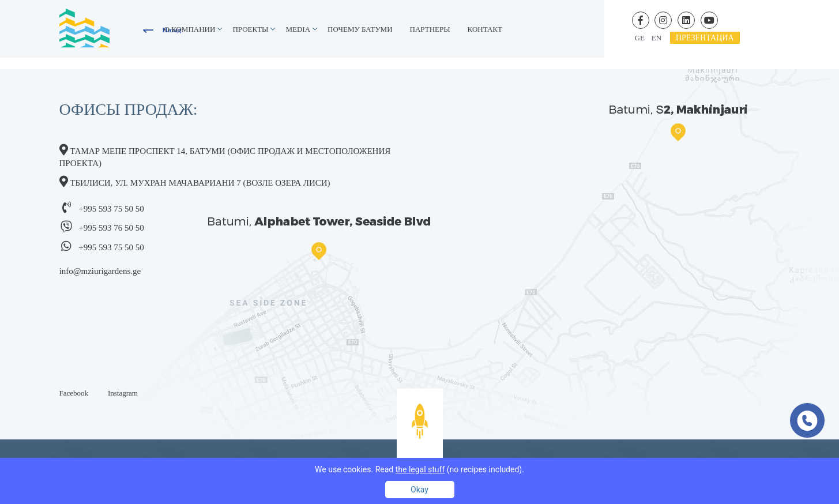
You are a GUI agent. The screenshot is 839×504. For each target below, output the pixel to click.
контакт (485, 29)
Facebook (74, 393)
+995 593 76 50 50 (111, 228)
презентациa (705, 38)
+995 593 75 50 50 (111, 209)
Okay (419, 490)
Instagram (123, 393)
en (656, 38)
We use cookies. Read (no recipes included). (419, 469)
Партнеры (430, 29)
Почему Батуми (360, 29)
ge (640, 38)
